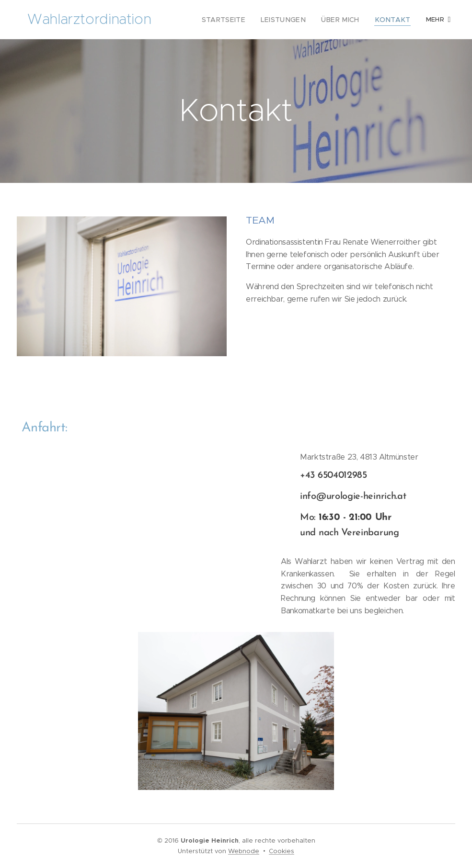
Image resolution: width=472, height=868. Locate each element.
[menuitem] (241, 20)
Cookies (282, 851)
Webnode (244, 851)
